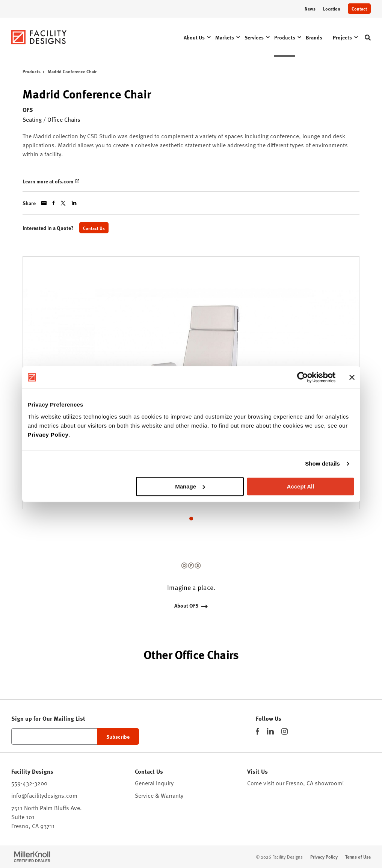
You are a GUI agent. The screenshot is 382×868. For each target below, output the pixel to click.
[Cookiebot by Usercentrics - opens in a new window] (303, 377)
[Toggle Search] (368, 38)
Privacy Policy (48, 435)
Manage (190, 486)
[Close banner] (352, 377)
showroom (328, 783)
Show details (322, 463)
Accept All (301, 486)
